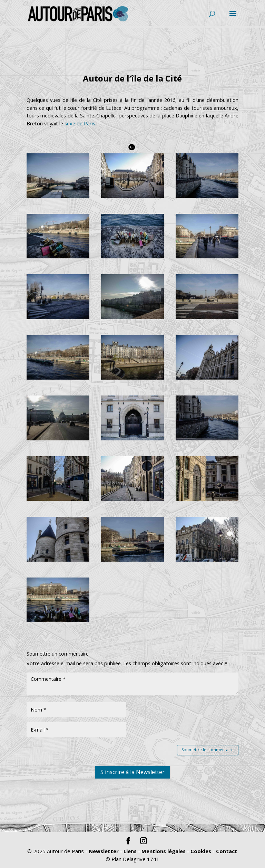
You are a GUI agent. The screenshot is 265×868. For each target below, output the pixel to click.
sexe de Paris (80, 123)
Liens (130, 851)
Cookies (201, 851)
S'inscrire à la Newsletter (132, 810)
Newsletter (104, 851)
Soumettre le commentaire (208, 750)
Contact (227, 851)
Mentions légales (164, 851)
